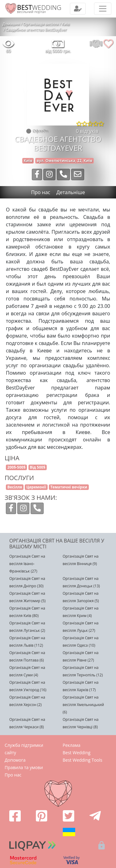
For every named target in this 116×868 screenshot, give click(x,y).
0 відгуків (87, 131)
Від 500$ (37, 467)
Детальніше (71, 192)
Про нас (13, 775)
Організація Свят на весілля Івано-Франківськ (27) (27, 564)
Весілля (15, 487)
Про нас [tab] (41, 192)
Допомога (15, 760)
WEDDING (39, 7)
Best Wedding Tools (83, 760)
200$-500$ (17, 467)
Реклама (72, 745)
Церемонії (36, 487)
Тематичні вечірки (69, 487)
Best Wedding (77, 753)
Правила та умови (24, 767)
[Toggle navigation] (78, 9)
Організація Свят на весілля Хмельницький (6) (84, 705)
